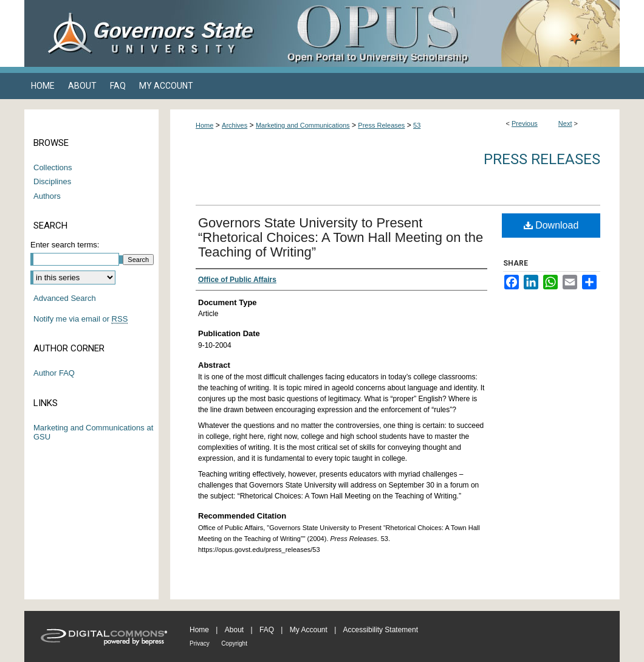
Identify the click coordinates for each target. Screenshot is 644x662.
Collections (53, 167)
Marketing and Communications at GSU (93, 433)
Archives (235, 125)
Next (565, 123)
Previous (525, 123)
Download (551, 225)
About (234, 630)
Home (204, 125)
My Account (309, 630)
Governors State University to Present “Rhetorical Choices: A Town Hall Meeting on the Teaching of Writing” (341, 237)
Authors (47, 196)
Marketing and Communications (303, 125)
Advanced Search (65, 298)
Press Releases (381, 125)
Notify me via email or (80, 319)
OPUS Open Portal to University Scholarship (444, 33)
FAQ (267, 630)
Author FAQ (54, 373)
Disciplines (52, 181)
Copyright (234, 643)
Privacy (200, 643)
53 (417, 125)
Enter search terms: (65, 245)
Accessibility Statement (381, 630)
